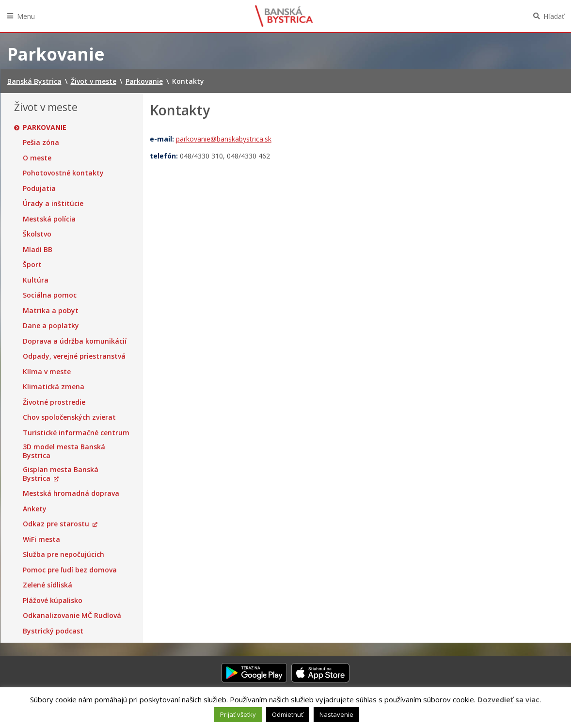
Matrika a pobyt (51, 311)
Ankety (35, 509)
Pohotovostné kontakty (63, 173)
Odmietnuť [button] (288, 714)
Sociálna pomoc (50, 295)
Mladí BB (38, 250)
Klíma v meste (47, 372)
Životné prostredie (54, 402)
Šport (32, 265)
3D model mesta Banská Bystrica (64, 451)
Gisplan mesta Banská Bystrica (61, 474)
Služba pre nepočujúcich (63, 554)
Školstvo (37, 234)
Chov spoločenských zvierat (69, 417)
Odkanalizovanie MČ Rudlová (72, 616)
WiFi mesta (41, 539)
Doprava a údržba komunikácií (75, 341)
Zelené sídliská (48, 585)
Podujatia (39, 189)
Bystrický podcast (53, 631)
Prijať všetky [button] (238, 714)
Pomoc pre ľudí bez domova (70, 570)
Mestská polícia (49, 219)
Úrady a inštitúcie (53, 204)
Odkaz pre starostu (56, 524)
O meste (37, 158)
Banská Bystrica (284, 16)
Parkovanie (45, 127)
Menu (26, 16)
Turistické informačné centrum (76, 433)
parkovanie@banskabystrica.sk (224, 139)
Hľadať (554, 16)
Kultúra (36, 280)
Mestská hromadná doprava (71, 493)
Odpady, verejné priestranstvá (74, 356)
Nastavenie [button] (336, 714)
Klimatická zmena (54, 387)
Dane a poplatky (51, 326)
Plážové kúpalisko (53, 601)
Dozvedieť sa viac (508, 699)
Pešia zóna (41, 142)
